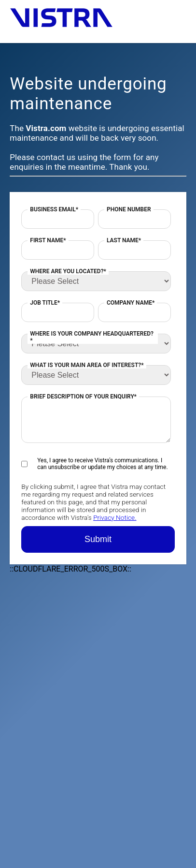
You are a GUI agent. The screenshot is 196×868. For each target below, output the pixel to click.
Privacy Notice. (115, 517)
